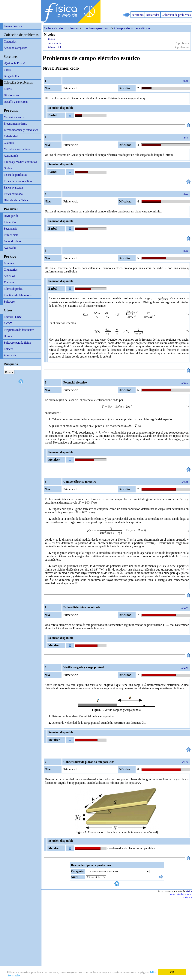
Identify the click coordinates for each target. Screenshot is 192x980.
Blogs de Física (13, 76)
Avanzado (10, 248)
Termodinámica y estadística (21, 130)
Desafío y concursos (16, 102)
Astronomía (11, 156)
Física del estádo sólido (18, 181)
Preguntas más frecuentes (19, 330)
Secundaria (10, 229)
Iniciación (10, 222)
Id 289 (185, 668)
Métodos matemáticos (17, 149)
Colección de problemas (176, 15)
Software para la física (17, 343)
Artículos (9, 276)
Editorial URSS (13, 317)
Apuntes (9, 263)
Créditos (188, 897)
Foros (7, 70)
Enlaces (8, 349)
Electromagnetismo (15, 124)
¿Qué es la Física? (15, 63)
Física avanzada (13, 188)
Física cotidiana (13, 194)
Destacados (153, 15)
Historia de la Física (16, 200)
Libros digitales (13, 289)
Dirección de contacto (181, 894)
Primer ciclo (11, 235)
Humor (8, 336)
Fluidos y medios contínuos (20, 162)
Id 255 (185, 482)
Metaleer (54, 460)
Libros (8, 89)
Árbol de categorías (15, 48)
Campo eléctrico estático (132, 28)
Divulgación (11, 216)
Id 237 (185, 608)
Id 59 (185, 81)
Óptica (8, 168)
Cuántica (9, 143)
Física (189, 891)
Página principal (13, 26)
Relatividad (11, 136)
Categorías (10, 41)
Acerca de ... (11, 355)
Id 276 (185, 762)
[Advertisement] (148, 6)
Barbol (53, 115)
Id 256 (185, 383)
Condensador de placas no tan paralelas (131, 848)
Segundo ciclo (12, 241)
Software (9, 302)
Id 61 (185, 138)
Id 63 (185, 194)
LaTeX (8, 323)
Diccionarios (11, 95)
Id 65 (185, 251)
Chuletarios (11, 270)
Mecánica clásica (14, 117)
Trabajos (9, 282)
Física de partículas (15, 175)
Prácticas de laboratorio (18, 295)
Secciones (138, 15)
